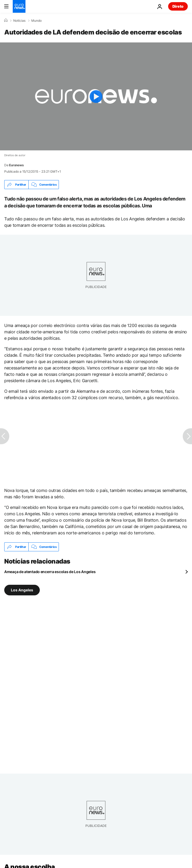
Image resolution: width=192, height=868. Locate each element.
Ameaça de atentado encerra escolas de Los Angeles (50, 572)
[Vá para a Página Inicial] (19, 6)
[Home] (6, 20)
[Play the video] (96, 96)
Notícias (19, 21)
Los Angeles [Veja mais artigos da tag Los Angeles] (22, 590)
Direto (178, 6)
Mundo (36, 21)
